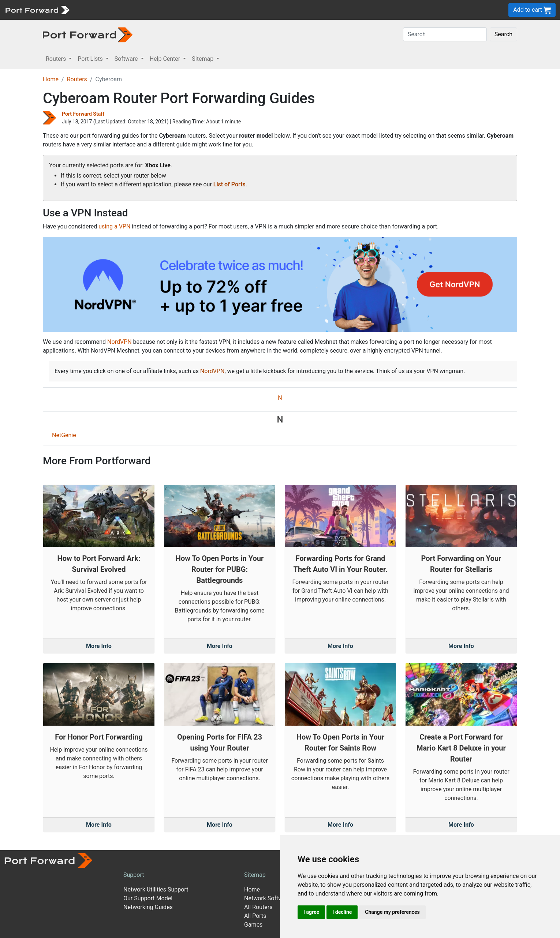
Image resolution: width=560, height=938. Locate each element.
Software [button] (127, 59)
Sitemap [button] (203, 59)
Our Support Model (148, 898)
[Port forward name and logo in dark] (88, 34)
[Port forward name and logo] (37, 9)
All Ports (255, 916)
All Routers (258, 907)
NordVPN (120, 342)
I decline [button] (342, 912)
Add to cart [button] (532, 10)
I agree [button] (311, 912)
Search (503, 34)
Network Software (268, 898)
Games (253, 925)
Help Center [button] (166, 59)
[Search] (445, 34)
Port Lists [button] (91, 59)
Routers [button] (57, 59)
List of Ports (229, 184)
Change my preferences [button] (392, 912)
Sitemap (255, 875)
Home (51, 79)
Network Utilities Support (156, 889)
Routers (77, 79)
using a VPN (114, 226)
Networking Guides (148, 907)
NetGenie (64, 435)
